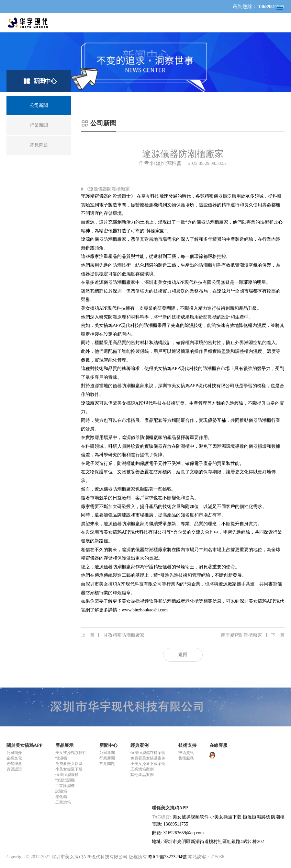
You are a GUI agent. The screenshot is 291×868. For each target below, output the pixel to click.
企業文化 (14, 758)
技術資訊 (186, 753)
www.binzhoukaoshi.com (145, 610)
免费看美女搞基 (69, 764)
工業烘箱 (63, 802)
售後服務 (186, 758)
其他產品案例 (142, 775)
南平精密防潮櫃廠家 (253, 635)
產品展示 (64, 745)
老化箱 (61, 797)
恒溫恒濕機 (65, 780)
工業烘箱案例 (142, 769)
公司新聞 (107, 753)
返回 (183, 655)
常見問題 (107, 764)
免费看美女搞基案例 (148, 758)
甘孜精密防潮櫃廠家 (113, 635)
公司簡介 (14, 753)
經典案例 (140, 745)
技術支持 (187, 745)
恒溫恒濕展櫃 (67, 775)
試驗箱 (61, 791)
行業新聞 (107, 758)
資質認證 (14, 769)
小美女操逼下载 (69, 769)
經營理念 (14, 764)
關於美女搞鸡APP (24, 745)
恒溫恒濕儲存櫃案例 (148, 753)
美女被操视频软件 (71, 753)
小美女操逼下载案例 (148, 764)
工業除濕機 (65, 786)
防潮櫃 (278, 817)
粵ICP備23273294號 (167, 857)
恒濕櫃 (61, 758)
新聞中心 (108, 745)
